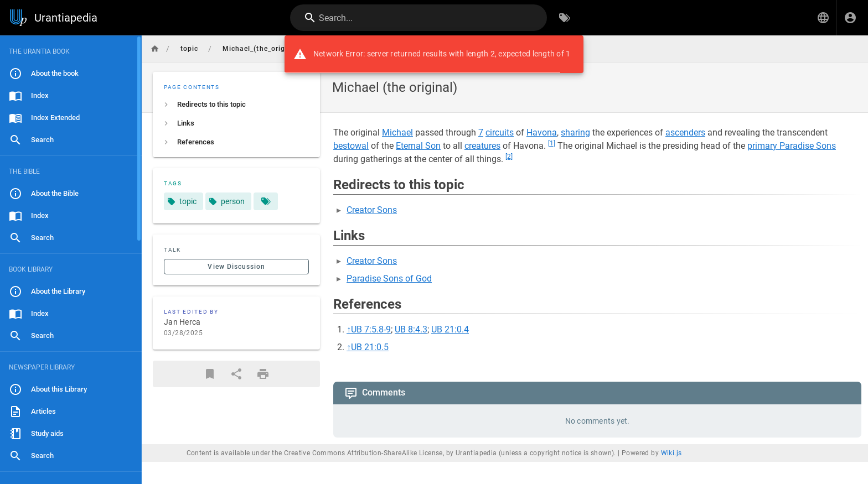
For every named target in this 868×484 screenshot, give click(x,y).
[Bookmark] (210, 374)
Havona (542, 132)
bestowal (351, 146)
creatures (482, 146)
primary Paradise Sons (792, 146)
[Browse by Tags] (565, 18)
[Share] (236, 374)
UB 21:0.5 (370, 347)
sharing (575, 132)
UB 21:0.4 (450, 329)
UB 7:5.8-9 (371, 329)
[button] (823, 18)
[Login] (850, 18)
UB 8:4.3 (411, 329)
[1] (552, 143)
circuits (500, 132)
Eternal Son (418, 146)
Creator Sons (372, 210)
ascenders (685, 132)
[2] (509, 157)
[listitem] (236, 105)
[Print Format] (263, 374)
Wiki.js (671, 453)
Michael (397, 132)
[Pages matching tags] (266, 201)
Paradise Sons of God (389, 279)
